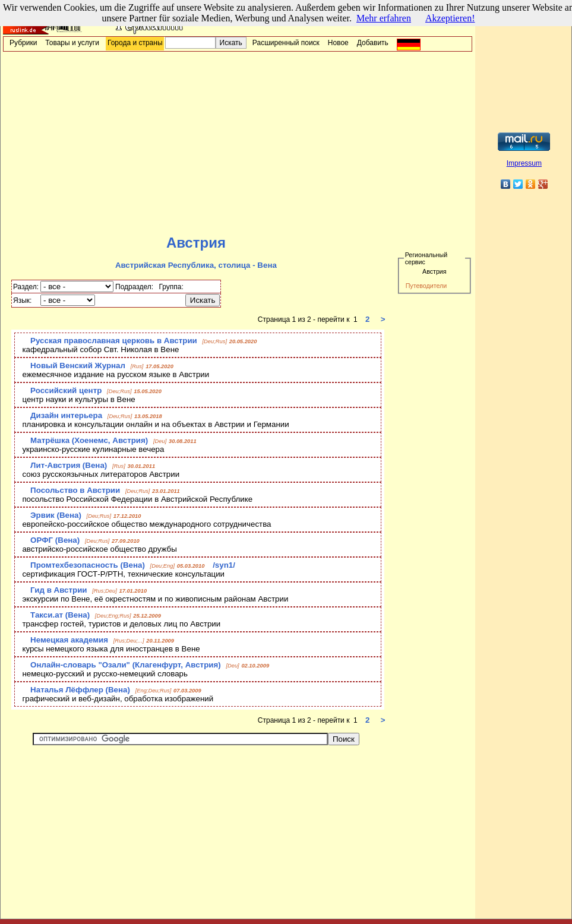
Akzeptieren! (450, 18)
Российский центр (66, 390)
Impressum (524, 163)
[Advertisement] (238, 143)
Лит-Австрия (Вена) (69, 465)
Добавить (373, 43)
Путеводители (426, 286)
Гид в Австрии (59, 590)
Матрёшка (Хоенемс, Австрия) (89, 440)
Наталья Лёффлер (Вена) (80, 690)
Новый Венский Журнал (78, 366)
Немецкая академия (69, 640)
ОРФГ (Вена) (55, 540)
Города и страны (135, 43)
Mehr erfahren (384, 18)
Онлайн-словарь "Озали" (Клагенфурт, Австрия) (126, 665)
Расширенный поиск (286, 43)
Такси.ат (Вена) (60, 615)
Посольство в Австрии (75, 490)
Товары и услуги (72, 43)
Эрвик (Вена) (56, 515)
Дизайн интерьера (66, 415)
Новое (338, 43)
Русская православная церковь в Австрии (114, 341)
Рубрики (23, 43)
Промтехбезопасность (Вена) (88, 565)
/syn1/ (224, 565)
